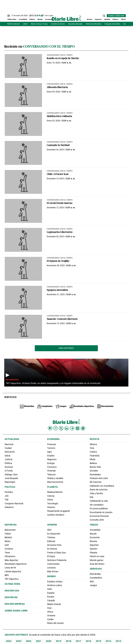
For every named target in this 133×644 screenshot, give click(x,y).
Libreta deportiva (13, 572)
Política (32, 19)
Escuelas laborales (75, 24)
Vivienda (51, 471)
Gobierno (9, 507)
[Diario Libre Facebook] (50, 428)
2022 (29, 641)
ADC (49, 530)
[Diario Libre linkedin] (67, 428)
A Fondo (9, 471)
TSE (7, 500)
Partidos (9, 492)
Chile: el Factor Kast (58, 174)
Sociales (94, 471)
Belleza (93, 463)
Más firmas (53, 572)
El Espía (51, 556)
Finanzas (52, 444)
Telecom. (52, 475)
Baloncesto (10, 530)
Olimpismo (10, 556)
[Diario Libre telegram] (72, 428)
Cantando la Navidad (58, 145)
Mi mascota (96, 482)
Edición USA (12, 591)
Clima (50, 500)
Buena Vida (95, 467)
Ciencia (51, 496)
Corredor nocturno (58, 24)
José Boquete (11, 478)
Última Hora (12, 19)
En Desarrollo (54, 534)
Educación (10, 452)
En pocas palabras (99, 508)
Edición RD (11, 597)
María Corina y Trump (39, 24)
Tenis (7, 553)
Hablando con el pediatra (102, 486)
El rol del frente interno (60, 203)
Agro (50, 452)
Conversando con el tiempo (60, 55)
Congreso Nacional (14, 504)
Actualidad (23, 19)
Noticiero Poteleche (57, 560)
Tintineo (51, 537)
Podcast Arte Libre (99, 478)
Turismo (51, 448)
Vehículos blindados (94, 24)
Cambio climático (56, 515)
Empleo (51, 456)
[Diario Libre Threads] (78, 428)
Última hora (13, 584)
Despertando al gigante (59, 511)
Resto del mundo (55, 623)
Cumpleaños (96, 578)
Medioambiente (55, 492)
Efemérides (95, 574)
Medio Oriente (54, 604)
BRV (7, 575)
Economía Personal (99, 516)
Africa (50, 612)
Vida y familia (96, 493)
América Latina (55, 585)
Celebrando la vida (99, 501)
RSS (92, 582)
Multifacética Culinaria (59, 116)
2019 (59, 641)
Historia (51, 507)
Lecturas (51, 568)
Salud (7, 456)
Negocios (52, 459)
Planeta (115, 19)
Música (93, 444)
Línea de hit (10, 568)
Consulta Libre (97, 520)
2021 (39, 641)
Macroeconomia (55, 482)
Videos (123, 19)
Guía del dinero (97, 564)
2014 (108, 641)
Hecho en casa (97, 556)
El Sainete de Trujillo (58, 261)
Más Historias (66, 348)
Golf (7, 545)
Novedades (95, 475)
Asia (49, 608)
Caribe (50, 619)
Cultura (93, 452)
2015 (98, 641)
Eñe (92, 497)
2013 (118, 641)
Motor (8, 541)
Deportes (98, 19)
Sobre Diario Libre (16, 611)
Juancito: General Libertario (62, 319)
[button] (104, 16)
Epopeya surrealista (57, 290)
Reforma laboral (14, 24)
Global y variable (55, 478)
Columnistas (53, 564)
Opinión (107, 19)
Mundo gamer (97, 560)
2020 (49, 641)
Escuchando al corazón (101, 512)
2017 (79, 641)
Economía (49, 19)
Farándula (95, 456)
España (51, 593)
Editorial (51, 541)
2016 (89, 641)
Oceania (51, 616)
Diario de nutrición (99, 490)
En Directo (52, 549)
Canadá (51, 600)
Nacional (9, 444)
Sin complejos (97, 505)
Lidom (25, 24)
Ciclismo (9, 549)
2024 (9, 641)
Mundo (40, 19)
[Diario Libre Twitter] (61, 428)
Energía (51, 463)
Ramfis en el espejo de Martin (63, 58)
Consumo (52, 467)
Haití (50, 589)
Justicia (9, 459)
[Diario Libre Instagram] (56, 428)
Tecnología (53, 504)
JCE (7, 496)
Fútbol (8, 534)
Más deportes (11, 560)
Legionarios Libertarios (60, 232)
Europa (51, 597)
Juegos (93, 585)
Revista (90, 19)
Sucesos (9, 467)
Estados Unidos (55, 582)
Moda (93, 459)
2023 (19, 641)
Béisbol (8, 537)
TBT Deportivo (12, 380)
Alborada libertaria (57, 87)
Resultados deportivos (16, 564)
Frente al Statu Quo (57, 553)
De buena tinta (54, 545)
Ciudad (8, 448)
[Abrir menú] (9, 16)
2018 (69, 641)
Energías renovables (112, 24)
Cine (92, 448)
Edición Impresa (15, 604)
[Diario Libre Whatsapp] (83, 428)
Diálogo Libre (11, 475)
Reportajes (10, 482)
